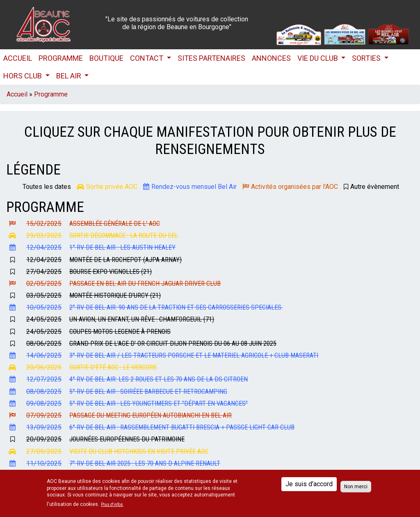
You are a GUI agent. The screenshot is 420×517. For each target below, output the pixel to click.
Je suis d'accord (309, 484)
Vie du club (318, 58)
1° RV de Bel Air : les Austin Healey (122, 247)
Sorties (367, 58)
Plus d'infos (112, 505)
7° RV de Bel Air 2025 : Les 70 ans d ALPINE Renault (145, 463)
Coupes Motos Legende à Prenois (120, 332)
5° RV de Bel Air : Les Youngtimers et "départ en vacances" (159, 403)
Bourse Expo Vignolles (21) (111, 272)
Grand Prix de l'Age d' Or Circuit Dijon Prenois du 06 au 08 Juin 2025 (173, 344)
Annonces (271, 58)
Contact (147, 58)
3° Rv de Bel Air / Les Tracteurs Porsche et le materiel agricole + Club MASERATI (194, 355)
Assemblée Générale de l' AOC (115, 224)
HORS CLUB (23, 76)
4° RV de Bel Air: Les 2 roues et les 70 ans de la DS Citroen (159, 379)
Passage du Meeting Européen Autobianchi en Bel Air (151, 415)
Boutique (106, 58)
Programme (61, 58)
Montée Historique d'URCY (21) (115, 295)
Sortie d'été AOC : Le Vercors (113, 367)
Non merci (356, 487)
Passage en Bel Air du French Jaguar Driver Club (145, 284)
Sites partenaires (211, 58)
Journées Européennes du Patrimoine (127, 439)
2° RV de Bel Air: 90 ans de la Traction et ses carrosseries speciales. (176, 307)
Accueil (18, 58)
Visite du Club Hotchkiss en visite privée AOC (139, 452)
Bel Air (70, 76)
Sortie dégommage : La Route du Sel (124, 236)
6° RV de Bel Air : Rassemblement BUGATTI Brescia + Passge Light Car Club (182, 427)
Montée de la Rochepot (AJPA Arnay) (126, 260)
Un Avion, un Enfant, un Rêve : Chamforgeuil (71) (142, 319)
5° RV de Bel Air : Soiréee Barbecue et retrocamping (148, 392)
